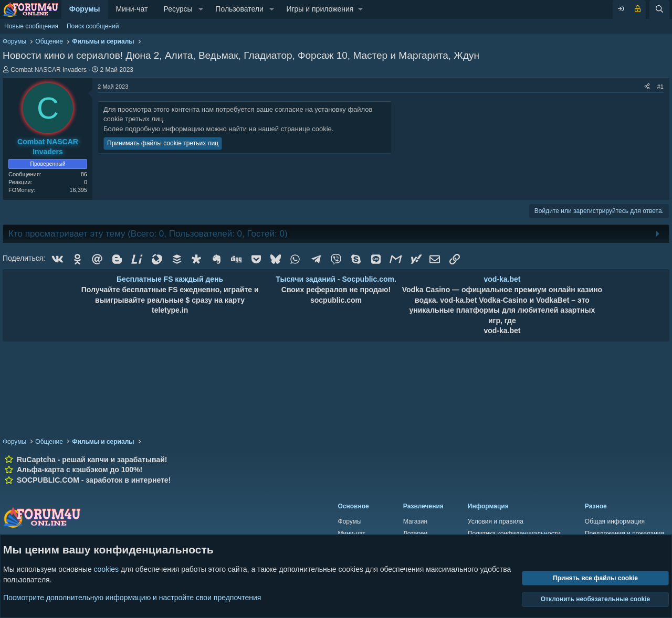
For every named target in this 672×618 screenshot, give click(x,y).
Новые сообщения (31, 26)
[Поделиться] (647, 87)
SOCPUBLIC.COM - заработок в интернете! (94, 480)
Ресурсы (178, 9)
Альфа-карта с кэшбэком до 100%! (80, 470)
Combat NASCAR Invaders (49, 70)
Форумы (85, 9)
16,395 (78, 190)
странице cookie (306, 129)
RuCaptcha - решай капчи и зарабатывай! (92, 460)
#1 (660, 87)
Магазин (415, 521)
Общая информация (615, 521)
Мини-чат (132, 9)
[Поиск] (659, 9)
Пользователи (239, 9)
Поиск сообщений (93, 26)
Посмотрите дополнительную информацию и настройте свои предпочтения (132, 597)
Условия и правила (496, 521)
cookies (106, 569)
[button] (201, 9)
